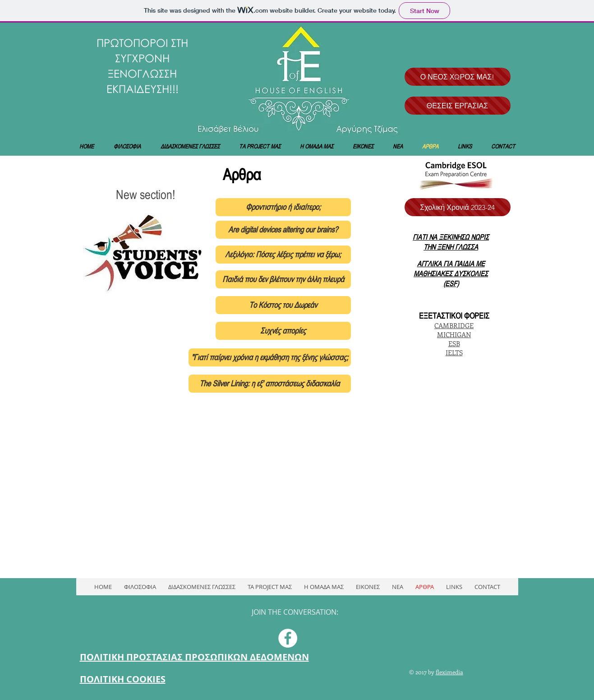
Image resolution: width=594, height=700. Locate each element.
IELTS (454, 352)
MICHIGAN (454, 334)
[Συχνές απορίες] (283, 331)
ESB (454, 343)
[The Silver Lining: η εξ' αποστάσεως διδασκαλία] (270, 384)
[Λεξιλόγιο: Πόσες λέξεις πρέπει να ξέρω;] (283, 255)
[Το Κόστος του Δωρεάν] (283, 305)
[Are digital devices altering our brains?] (283, 230)
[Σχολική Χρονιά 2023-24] (458, 207)
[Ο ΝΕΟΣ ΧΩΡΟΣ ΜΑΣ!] (458, 77)
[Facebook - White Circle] (288, 638)
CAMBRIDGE (454, 325)
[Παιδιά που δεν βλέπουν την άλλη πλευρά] (283, 279)
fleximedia (449, 672)
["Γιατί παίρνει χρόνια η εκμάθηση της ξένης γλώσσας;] (270, 357)
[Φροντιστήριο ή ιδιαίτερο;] (283, 207)
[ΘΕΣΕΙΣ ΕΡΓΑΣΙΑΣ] (458, 106)
